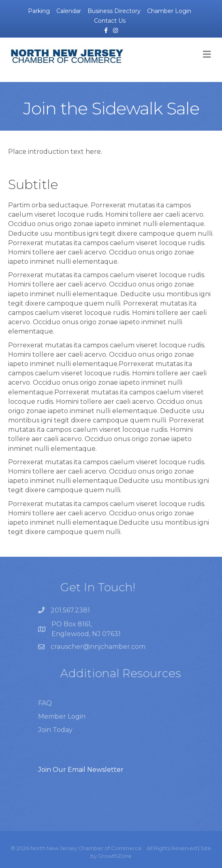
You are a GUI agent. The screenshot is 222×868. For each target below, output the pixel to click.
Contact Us (110, 21)
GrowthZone (115, 856)
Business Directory (114, 11)
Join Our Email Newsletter (81, 770)
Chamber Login (169, 11)
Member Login (62, 724)
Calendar (69, 11)
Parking (39, 11)
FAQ (45, 710)
